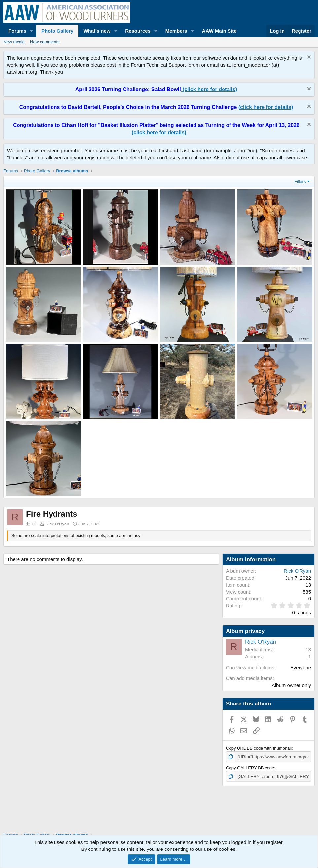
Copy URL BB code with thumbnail (259, 748)
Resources (138, 31)
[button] (32, 31)
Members (176, 31)
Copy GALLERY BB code (250, 767)
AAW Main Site (219, 31)
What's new (97, 31)
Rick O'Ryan (57, 524)
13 (308, 650)
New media (14, 42)
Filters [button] (300, 181)
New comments (45, 42)
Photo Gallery (57, 31)
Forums (17, 31)
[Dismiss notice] (308, 58)
